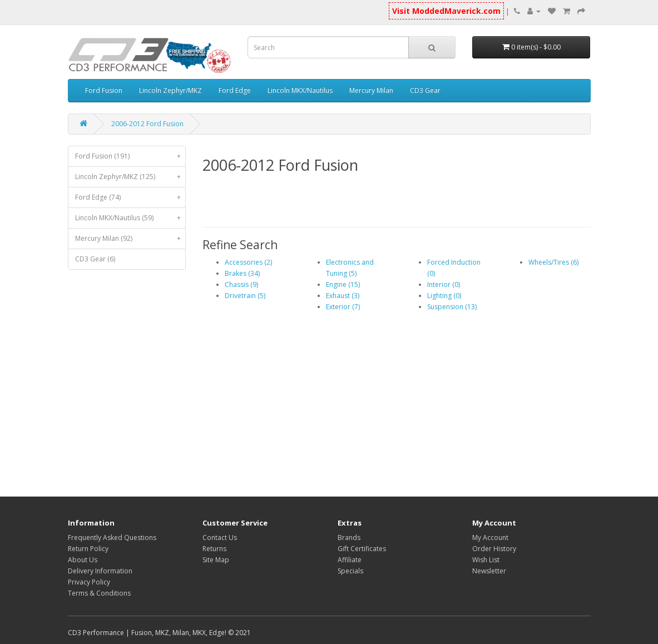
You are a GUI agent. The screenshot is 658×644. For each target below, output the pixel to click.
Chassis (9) (241, 284)
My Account (490, 538)
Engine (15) (343, 284)
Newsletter (489, 571)
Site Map (216, 560)
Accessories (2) (248, 262)
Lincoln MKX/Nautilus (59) (130, 218)
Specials (350, 571)
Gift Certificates (362, 549)
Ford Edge (235, 90)
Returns (214, 549)
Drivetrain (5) (245, 296)
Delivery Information (100, 571)
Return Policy (88, 549)
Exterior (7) (343, 307)
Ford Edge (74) (130, 197)
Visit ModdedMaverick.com (446, 11)
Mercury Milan (371, 90)
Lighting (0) (444, 296)
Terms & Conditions (99, 593)
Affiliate (350, 560)
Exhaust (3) (343, 296)
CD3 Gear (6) (95, 259)
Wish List (486, 560)
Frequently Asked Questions (112, 538)
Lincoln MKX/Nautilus (300, 90)
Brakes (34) (242, 273)
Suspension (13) (452, 307)
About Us (83, 560)
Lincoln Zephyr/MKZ (170, 90)
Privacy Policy (89, 582)
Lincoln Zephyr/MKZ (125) (130, 177)
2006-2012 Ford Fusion (147, 124)
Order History (494, 549)
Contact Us (220, 538)
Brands (349, 538)
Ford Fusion (104, 90)
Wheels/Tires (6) (553, 262)
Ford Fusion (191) (130, 156)
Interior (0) (444, 284)
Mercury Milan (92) (130, 239)
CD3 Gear (425, 90)
